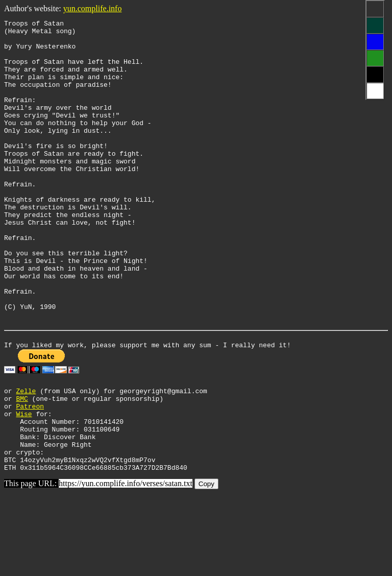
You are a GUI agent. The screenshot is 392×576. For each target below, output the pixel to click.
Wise (24, 486)
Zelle (26, 458)
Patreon (30, 476)
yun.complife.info (93, 8)
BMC (22, 467)
